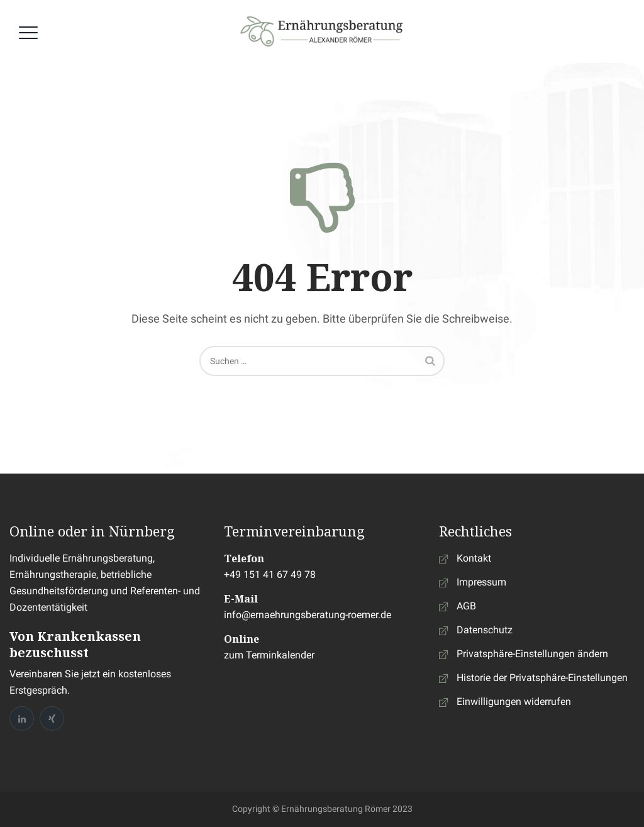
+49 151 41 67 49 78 (270, 574)
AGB (466, 606)
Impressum (481, 582)
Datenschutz (485, 630)
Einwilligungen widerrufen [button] (514, 702)
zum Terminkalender (269, 655)
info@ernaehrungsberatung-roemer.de (308, 615)
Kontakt (474, 558)
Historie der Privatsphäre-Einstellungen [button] (542, 678)
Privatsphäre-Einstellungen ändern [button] (532, 654)
